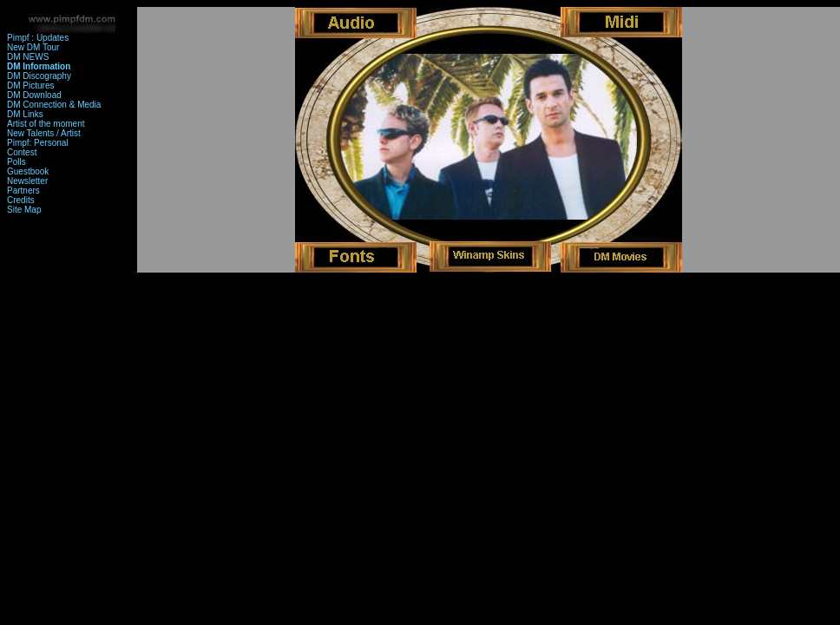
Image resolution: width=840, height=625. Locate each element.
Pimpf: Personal (38, 143)
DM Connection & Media (54, 105)
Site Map (24, 210)
